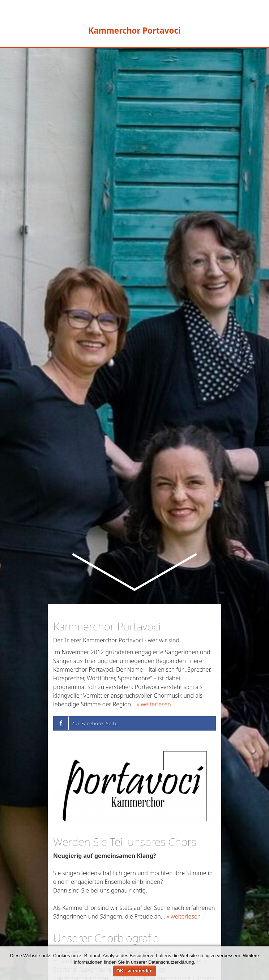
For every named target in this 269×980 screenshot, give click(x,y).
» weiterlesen (154, 632)
